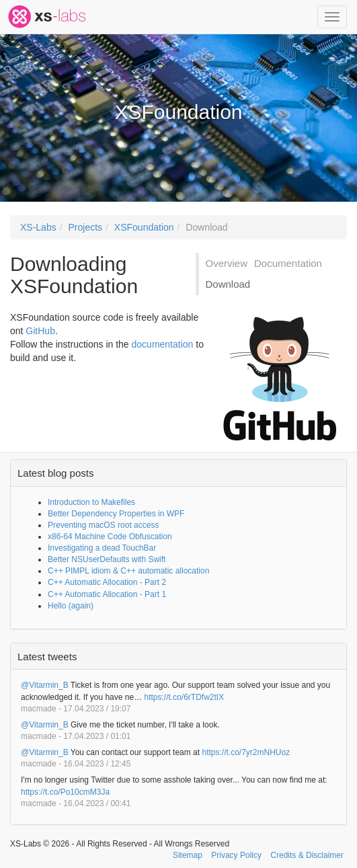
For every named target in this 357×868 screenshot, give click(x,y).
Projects (85, 227)
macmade (39, 709)
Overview (227, 263)
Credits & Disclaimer (307, 855)
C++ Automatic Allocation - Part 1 (107, 594)
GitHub (40, 331)
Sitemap (188, 855)
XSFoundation (144, 227)
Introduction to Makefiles (91, 502)
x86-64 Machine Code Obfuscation (110, 537)
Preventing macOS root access (103, 525)
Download (206, 227)
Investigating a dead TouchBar (102, 548)
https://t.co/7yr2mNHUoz (246, 752)
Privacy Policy (236, 855)
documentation (163, 344)
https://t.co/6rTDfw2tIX (184, 697)
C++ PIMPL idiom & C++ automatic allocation (128, 571)
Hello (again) (71, 606)
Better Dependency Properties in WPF (116, 514)
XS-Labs (38, 227)
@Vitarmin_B (45, 685)
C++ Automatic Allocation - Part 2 (107, 582)
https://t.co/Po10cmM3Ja (65, 792)
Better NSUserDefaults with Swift (107, 559)
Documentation (288, 263)
